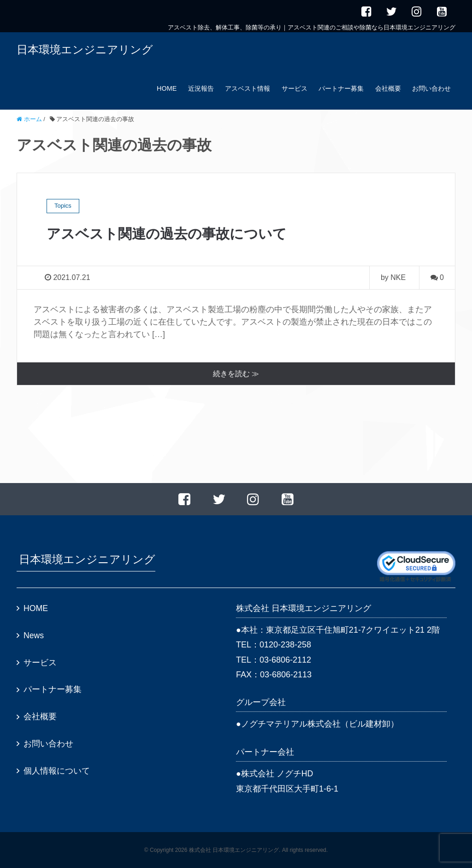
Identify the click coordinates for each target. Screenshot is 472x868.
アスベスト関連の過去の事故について (174, 233)
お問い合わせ (431, 88)
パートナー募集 (341, 88)
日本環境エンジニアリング (85, 50)
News (34, 636)
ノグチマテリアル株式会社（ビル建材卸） (320, 724)
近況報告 (201, 88)
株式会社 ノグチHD (277, 774)
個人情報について (57, 771)
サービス (295, 88)
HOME (167, 88)
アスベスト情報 (248, 88)
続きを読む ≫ (236, 374)
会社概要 (388, 88)
